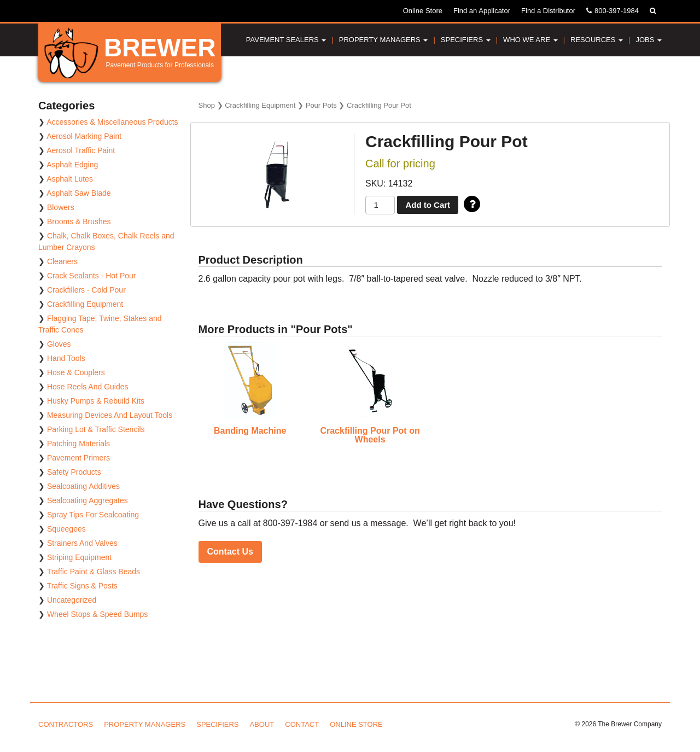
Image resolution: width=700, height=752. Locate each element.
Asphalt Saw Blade (79, 193)
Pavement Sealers (286, 40)
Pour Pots (321, 105)
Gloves (59, 344)
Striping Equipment (79, 557)
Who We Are (530, 40)
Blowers (61, 207)
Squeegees (66, 529)
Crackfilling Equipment (260, 105)
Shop (207, 105)
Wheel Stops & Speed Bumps (97, 614)
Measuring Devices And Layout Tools (110, 415)
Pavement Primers (78, 458)
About (262, 724)
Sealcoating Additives (83, 486)
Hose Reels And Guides (88, 387)
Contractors (66, 724)
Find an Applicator (482, 11)
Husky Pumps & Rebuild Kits (96, 401)
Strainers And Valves (82, 543)
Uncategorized (72, 600)
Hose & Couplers (76, 372)
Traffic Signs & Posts (82, 586)
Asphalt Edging (72, 165)
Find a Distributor (548, 11)
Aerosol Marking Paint (84, 136)
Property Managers (384, 40)
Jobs (649, 40)
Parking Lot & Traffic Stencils (96, 429)
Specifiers (466, 40)
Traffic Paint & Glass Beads (94, 572)
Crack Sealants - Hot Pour (92, 276)
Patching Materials (78, 444)
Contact (302, 724)
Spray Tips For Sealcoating (93, 515)
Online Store (423, 11)
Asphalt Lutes (70, 179)
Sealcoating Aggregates (87, 500)
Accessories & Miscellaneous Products (112, 122)
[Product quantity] (380, 205)
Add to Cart (428, 205)
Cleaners (62, 261)
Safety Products (74, 472)
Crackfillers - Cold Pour (86, 290)
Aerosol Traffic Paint (81, 150)
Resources (597, 40)
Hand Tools (66, 358)
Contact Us (230, 552)
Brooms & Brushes (79, 221)
